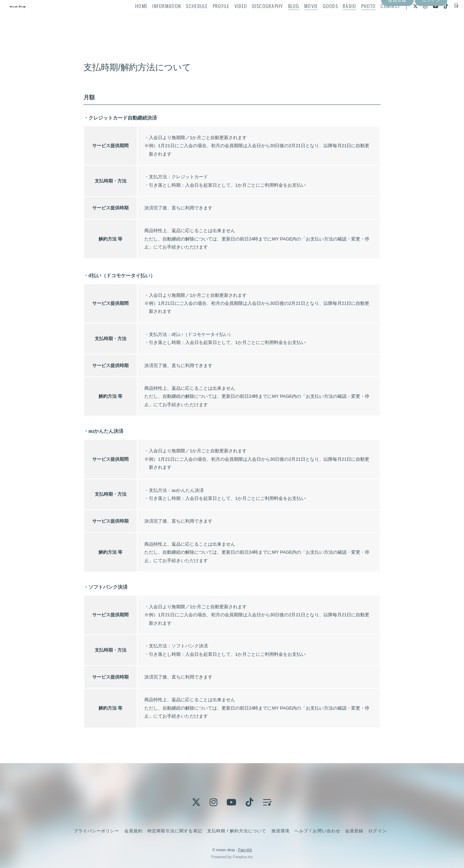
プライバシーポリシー (96, 831)
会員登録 (397, 33)
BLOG (281, 20)
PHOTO (356, 20)
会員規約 (133, 831)
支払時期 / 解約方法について (237, 831)
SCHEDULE (184, 20)
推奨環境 (281, 831)
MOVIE (299, 20)
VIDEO (229, 20)
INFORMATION (154, 20)
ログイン (431, 33)
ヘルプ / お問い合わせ (317, 831)
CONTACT (378, 20)
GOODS (318, 20)
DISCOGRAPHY (255, 20)
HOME (129, 20)
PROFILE (209, 20)
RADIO (337, 20)
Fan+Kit (245, 850)
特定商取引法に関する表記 (175, 831)
